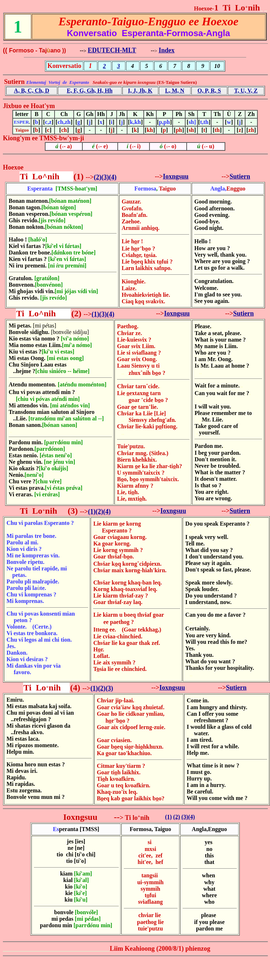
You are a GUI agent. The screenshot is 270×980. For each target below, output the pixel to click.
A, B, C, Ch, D (32, 91)
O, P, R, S (209, 91)
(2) (98, 177)
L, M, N (175, 91)
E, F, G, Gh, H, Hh (90, 91)
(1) (95, 314)
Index (166, 50)
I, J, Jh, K (140, 91)
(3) (105, 177)
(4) (113, 177)
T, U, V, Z (246, 91)
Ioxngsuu (176, 176)
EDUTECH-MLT (112, 50)
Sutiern (240, 176)
